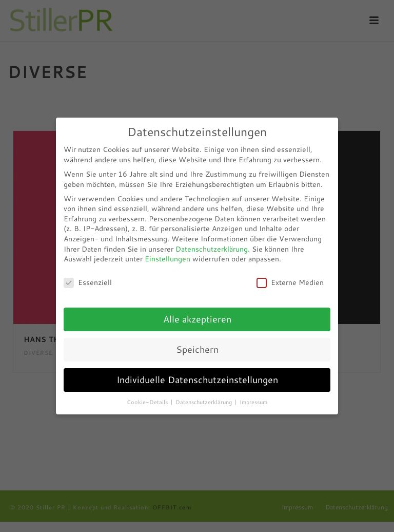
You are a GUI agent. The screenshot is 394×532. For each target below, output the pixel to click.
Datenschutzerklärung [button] (204, 402)
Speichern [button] (197, 349)
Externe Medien (290, 283)
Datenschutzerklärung (212, 249)
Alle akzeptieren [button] (197, 319)
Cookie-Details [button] (148, 402)
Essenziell (88, 283)
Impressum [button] (253, 402)
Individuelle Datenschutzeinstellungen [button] (197, 380)
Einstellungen (168, 259)
